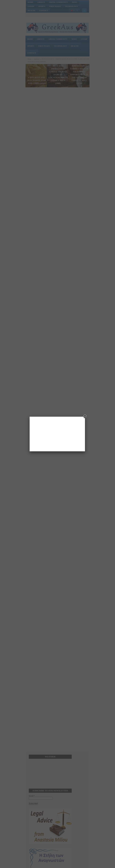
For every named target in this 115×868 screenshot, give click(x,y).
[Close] (85, 417)
